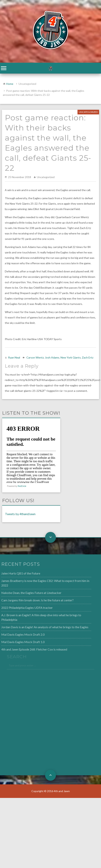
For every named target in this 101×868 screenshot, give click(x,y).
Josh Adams (52, 357)
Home (10, 84)
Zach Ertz (88, 357)
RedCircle (22, 486)
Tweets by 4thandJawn (20, 514)
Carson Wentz (35, 357)
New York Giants (71, 357)
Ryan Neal (14, 357)
